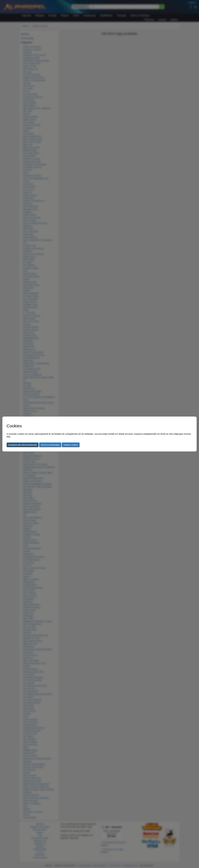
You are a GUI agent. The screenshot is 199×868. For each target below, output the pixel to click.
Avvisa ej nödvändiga (50, 445)
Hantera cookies (71, 445)
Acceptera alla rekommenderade (23, 445)
